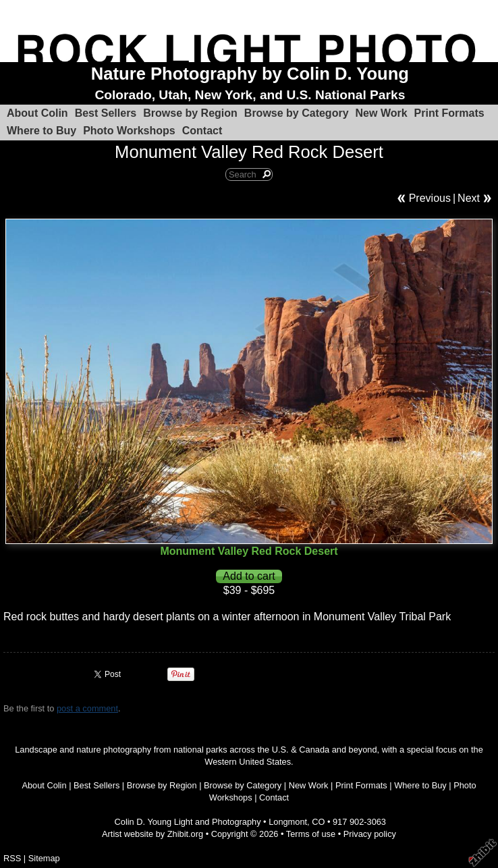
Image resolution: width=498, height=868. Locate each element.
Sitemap (44, 858)
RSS (12, 858)
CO (318, 822)
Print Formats (449, 113)
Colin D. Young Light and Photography (188, 822)
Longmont (288, 822)
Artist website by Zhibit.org (153, 834)
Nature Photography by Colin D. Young (250, 74)
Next (469, 198)
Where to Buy (41, 131)
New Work (382, 113)
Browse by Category (297, 113)
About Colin (37, 113)
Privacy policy (370, 834)
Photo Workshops (129, 131)
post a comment (87, 708)
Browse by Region (190, 113)
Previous (430, 198)
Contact (202, 131)
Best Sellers (106, 113)
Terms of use (311, 834)
